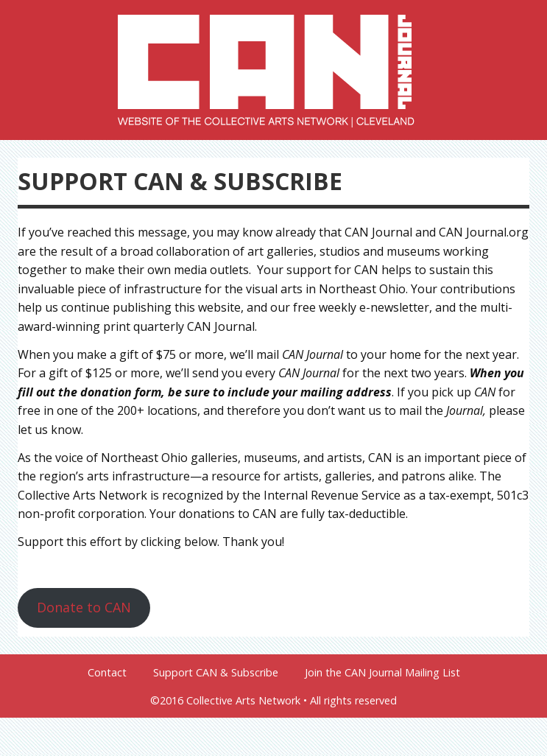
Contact (107, 673)
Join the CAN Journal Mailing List (382, 673)
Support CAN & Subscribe (216, 673)
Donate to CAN (84, 607)
